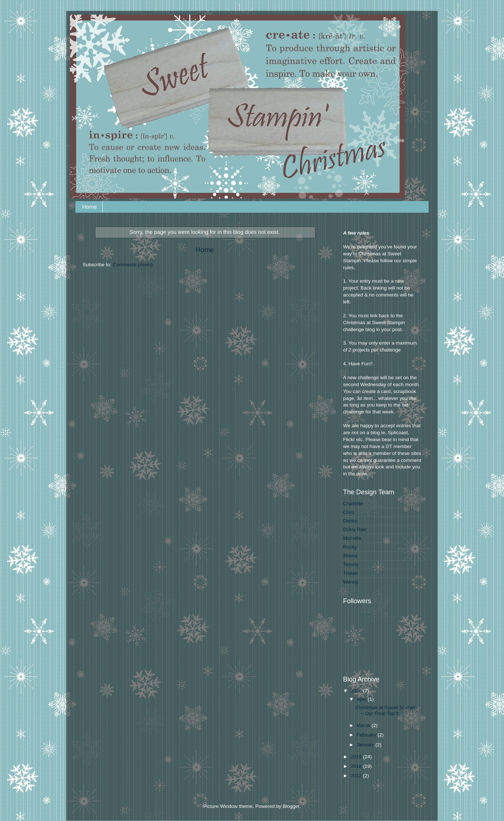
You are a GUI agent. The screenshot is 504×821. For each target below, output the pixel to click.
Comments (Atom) (133, 265)
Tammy (351, 564)
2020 (357, 691)
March (364, 725)
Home (90, 207)
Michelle (352, 538)
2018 (357, 766)
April (362, 699)
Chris (349, 512)
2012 (357, 776)
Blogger (291, 806)
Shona (350, 556)
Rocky (350, 547)
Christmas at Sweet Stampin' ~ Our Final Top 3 (387, 710)
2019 (357, 757)
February (367, 735)
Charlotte (353, 504)
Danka (350, 521)
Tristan (351, 573)
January (366, 745)
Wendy (351, 582)
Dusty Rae (355, 529)
